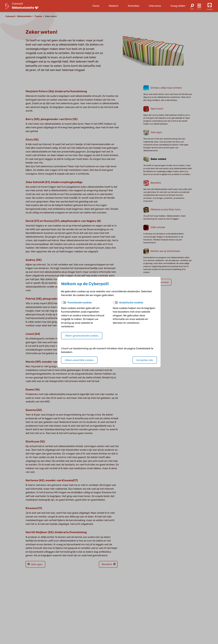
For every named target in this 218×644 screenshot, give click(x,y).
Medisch (114, 6)
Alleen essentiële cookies (79, 360)
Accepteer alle (145, 360)
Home (96, 6)
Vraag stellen (178, 6)
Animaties (134, 6)
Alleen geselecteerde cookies (82, 336)
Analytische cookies (131, 302)
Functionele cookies (80, 302)
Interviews (155, 6)
